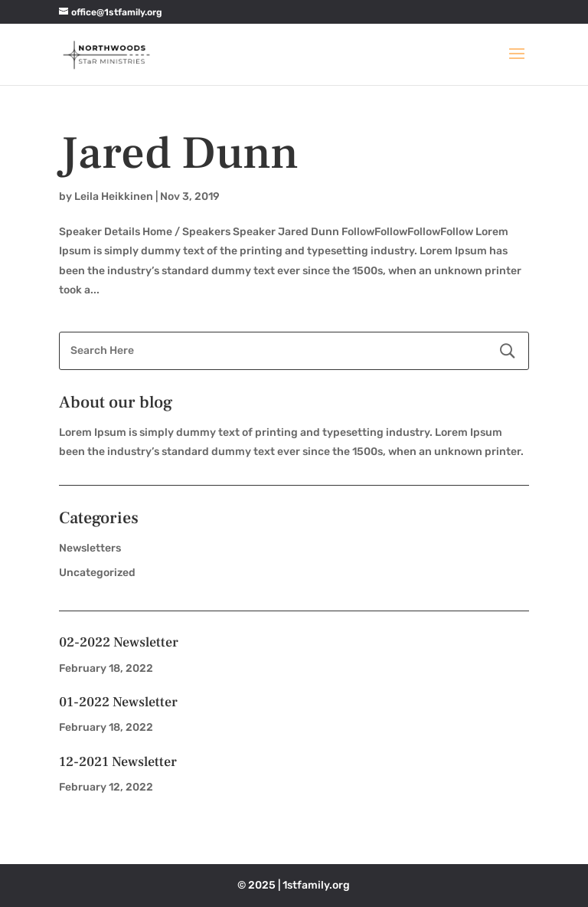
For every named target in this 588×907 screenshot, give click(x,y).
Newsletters (90, 548)
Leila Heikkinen (114, 196)
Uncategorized (97, 573)
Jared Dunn (179, 154)
